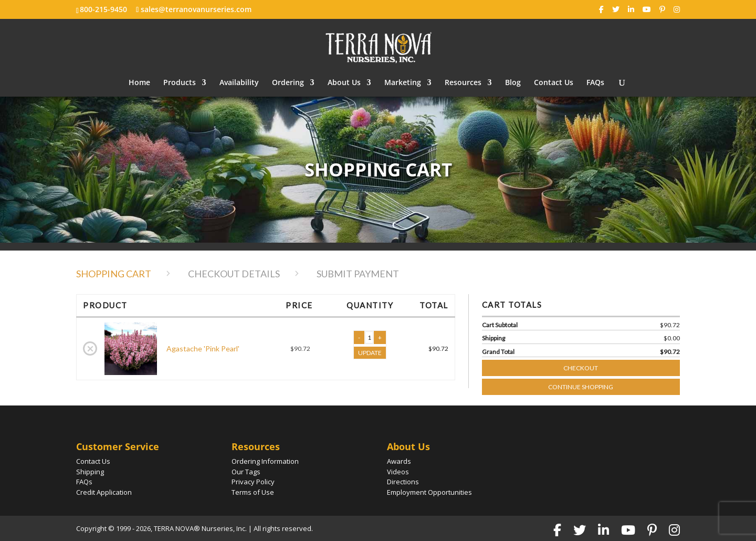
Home (139, 83)
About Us (344, 83)
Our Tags (246, 472)
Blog (513, 83)
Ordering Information (265, 461)
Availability (239, 83)
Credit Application (104, 492)
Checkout (619, 366)
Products (180, 83)
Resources (463, 83)
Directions (403, 482)
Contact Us (554, 83)
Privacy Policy (253, 482)
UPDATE (370, 353)
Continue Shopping (581, 387)
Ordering (288, 83)
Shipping (90, 472)
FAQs (595, 83)
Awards (399, 461)
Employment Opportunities (429, 492)
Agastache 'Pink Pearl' (203, 348)
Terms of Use (253, 492)
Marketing (403, 83)
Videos (398, 472)
